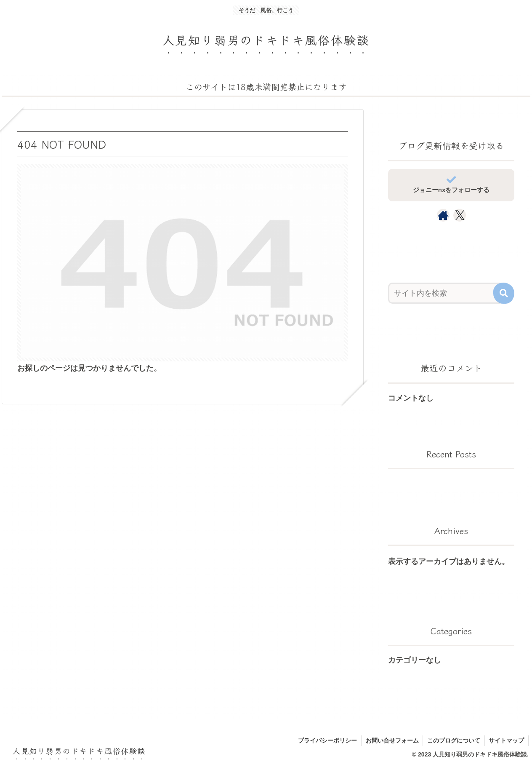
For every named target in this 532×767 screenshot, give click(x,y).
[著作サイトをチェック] (443, 215)
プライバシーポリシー (327, 740)
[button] (504, 293)
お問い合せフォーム (391, 740)
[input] (446, 293)
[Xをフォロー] (460, 215)
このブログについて (453, 740)
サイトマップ (506, 740)
